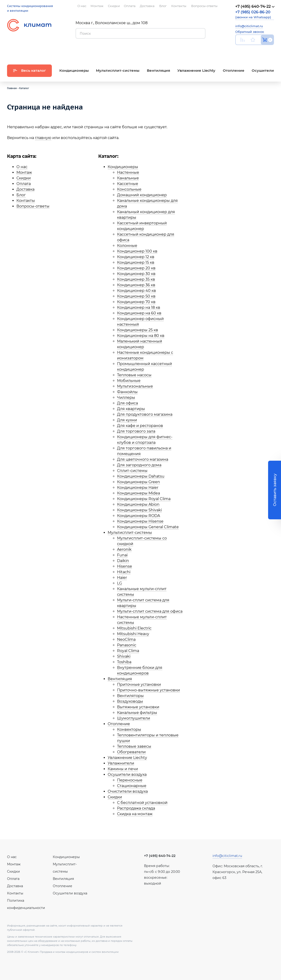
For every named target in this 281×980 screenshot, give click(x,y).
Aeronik (124, 549)
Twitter (272, 51)
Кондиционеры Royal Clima (144, 499)
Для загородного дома (139, 465)
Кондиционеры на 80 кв (141, 336)
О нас (22, 167)
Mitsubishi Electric (134, 628)
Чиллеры (126, 398)
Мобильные (129, 381)
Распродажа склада (136, 808)
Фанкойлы (127, 392)
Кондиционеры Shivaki (139, 510)
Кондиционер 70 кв (136, 302)
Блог (21, 195)
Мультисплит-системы (130, 533)
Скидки (24, 178)
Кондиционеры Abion (138, 504)
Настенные (128, 172)
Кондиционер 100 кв (137, 251)
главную (43, 138)
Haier (122, 578)
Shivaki (124, 656)
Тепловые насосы (134, 375)
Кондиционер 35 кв (136, 279)
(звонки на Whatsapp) (253, 14)
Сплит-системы (132, 471)
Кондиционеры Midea (139, 493)
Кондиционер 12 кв (136, 257)
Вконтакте (250, 51)
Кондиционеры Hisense (140, 521)
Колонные (127, 246)
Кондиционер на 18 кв (139, 307)
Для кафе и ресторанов (140, 426)
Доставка (25, 189)
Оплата (24, 184)
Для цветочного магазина (143, 459)
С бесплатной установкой (142, 803)
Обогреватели (131, 752)
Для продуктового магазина (145, 414)
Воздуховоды (130, 701)
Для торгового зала (136, 431)
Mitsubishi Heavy (133, 634)
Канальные (128, 178)
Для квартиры (131, 409)
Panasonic (127, 645)
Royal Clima (128, 651)
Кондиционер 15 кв (136, 262)
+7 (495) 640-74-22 (160, 856)
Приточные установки (139, 684)
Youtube (238, 51)
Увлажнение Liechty (127, 758)
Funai (122, 555)
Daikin (123, 561)
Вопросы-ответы (33, 206)
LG (120, 583)
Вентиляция (120, 679)
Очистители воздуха (128, 791)
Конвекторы (129, 729)
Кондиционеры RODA (139, 516)
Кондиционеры (123, 167)
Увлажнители (121, 763)
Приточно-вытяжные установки (148, 690)
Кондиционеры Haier (138, 488)
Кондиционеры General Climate (148, 527)
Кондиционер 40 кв (137, 291)
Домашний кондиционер (142, 195)
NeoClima (126, 639)
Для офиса (127, 403)
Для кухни (127, 420)
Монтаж (24, 172)
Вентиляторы (130, 696)
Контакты (26, 201)
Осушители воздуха (127, 775)
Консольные (129, 189)
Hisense (125, 566)
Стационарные (132, 786)
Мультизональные (135, 386)
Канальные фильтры (137, 713)
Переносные (130, 780)
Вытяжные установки (138, 707)
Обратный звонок (250, 32)
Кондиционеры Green (139, 482)
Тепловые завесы (134, 746)
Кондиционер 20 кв (136, 268)
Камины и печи (123, 769)
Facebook (261, 51)
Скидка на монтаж (135, 814)
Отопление (119, 724)
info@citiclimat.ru (249, 26)
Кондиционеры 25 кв (138, 330)
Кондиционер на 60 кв (139, 313)
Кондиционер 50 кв (136, 296)
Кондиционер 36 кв (136, 285)
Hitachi (124, 572)
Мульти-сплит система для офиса (150, 611)
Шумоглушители (134, 718)
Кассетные (128, 184)
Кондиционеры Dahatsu (141, 476)
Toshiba (124, 662)
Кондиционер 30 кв (136, 274)
